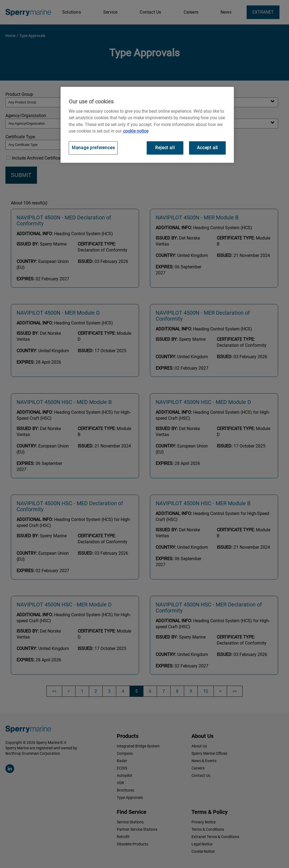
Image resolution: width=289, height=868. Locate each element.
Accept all (207, 148)
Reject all (165, 148)
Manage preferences (93, 148)
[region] (147, 125)
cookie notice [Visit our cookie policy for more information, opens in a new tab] (136, 131)
